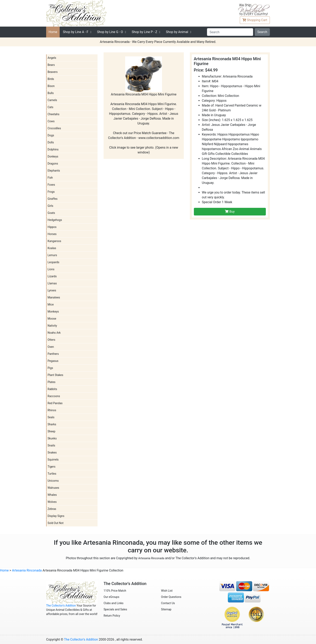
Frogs (51, 192)
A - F (76, 32)
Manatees (54, 297)
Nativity (52, 326)
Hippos (52, 227)
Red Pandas (55, 403)
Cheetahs (54, 114)
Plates (51, 382)
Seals (51, 417)
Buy (230, 212)
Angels (52, 58)
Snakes (52, 452)
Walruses (53, 488)
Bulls (51, 93)
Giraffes (52, 199)
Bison (51, 86)
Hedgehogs (55, 220)
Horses (52, 234)
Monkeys (53, 312)
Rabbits (52, 389)
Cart (255, 20)
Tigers (51, 467)
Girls (50, 206)
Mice (51, 304)
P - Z (144, 32)
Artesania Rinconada (151, 558)
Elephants (54, 171)
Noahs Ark (54, 333)
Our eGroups (111, 597)
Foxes (51, 185)
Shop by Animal (177, 32)
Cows (51, 121)
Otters (51, 340)
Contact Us (168, 603)
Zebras (52, 509)
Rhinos (52, 410)
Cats (50, 107)
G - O (110, 32)
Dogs (51, 135)
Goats (51, 213)
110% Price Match (115, 591)
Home (53, 32)
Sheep (51, 431)
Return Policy (112, 616)
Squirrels (53, 460)
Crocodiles (54, 128)
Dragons (53, 164)
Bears (51, 65)
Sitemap (166, 609)
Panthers (53, 354)
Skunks (52, 438)
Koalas (52, 248)
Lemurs (52, 255)
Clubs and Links (114, 603)
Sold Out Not (56, 523)
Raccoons (54, 396)
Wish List (167, 591)
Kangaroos (54, 241)
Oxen (51, 347)
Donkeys (53, 156)
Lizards (52, 276)
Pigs (50, 368)
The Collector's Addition (61, 606)
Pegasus (53, 361)
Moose (52, 319)
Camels (52, 100)
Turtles (52, 474)
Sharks (52, 424)
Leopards (53, 262)
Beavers (53, 72)
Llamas (52, 283)
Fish (50, 178)
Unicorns (53, 481)
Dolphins (53, 149)
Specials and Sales (115, 609)
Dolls (51, 142)
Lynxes (52, 290)
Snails (51, 445)
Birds (51, 79)
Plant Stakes (55, 375)
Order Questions (171, 597)
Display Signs (56, 516)
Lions (51, 269)
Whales (52, 495)
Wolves (52, 502)
